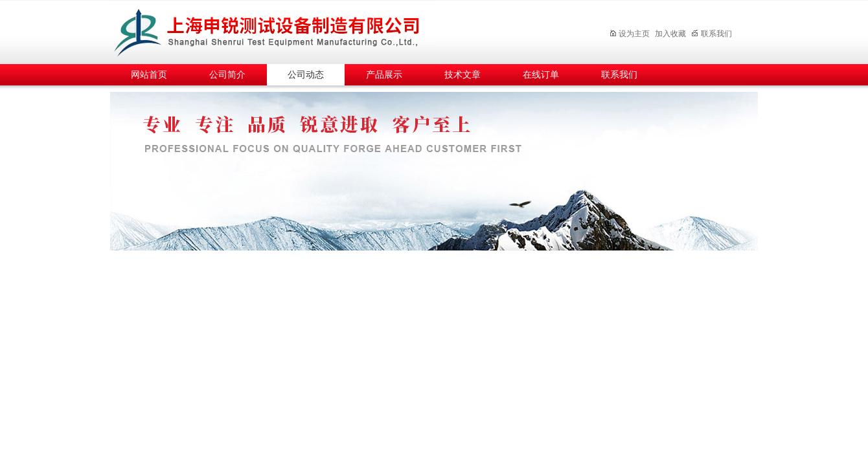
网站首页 (149, 75)
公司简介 (227, 75)
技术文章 (463, 75)
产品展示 (384, 75)
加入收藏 (670, 34)
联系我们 (712, 34)
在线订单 (541, 75)
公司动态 (306, 75)
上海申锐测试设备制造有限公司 (282, 30)
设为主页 (629, 34)
